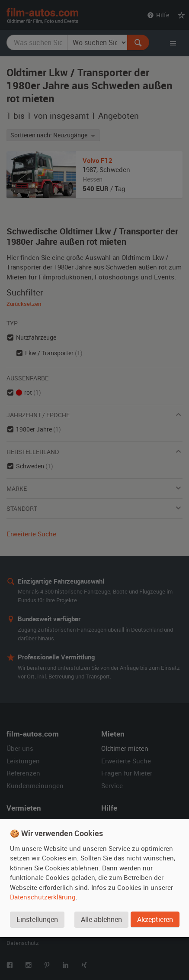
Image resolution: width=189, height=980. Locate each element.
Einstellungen (37, 919)
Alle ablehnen (101, 919)
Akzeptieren (155, 919)
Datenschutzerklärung (43, 897)
